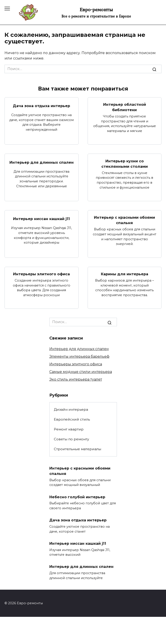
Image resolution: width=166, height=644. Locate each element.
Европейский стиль (72, 419)
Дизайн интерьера (71, 409)
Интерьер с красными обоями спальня (124, 220)
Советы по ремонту (71, 439)
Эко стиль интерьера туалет (76, 379)
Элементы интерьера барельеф (79, 356)
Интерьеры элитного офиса (41, 274)
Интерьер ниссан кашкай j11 (41, 219)
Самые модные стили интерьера (81, 372)
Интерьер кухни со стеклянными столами (125, 164)
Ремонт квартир (69, 429)
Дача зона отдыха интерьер (41, 106)
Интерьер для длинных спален (42, 162)
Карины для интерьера (125, 274)
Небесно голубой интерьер (77, 497)
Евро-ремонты (96, 9)
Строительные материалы (77, 449)
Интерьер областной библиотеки (125, 107)
